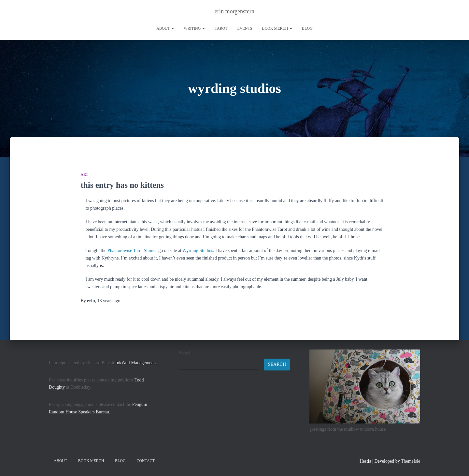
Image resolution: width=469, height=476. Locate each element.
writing (194, 28)
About (165, 28)
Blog (307, 28)
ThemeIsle (411, 461)
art (85, 174)
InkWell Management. (136, 363)
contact (146, 461)
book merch (277, 28)
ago (109, 301)
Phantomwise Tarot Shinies (132, 251)
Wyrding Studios (198, 251)
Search (185, 353)
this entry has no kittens (122, 185)
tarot (221, 28)
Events (245, 28)
